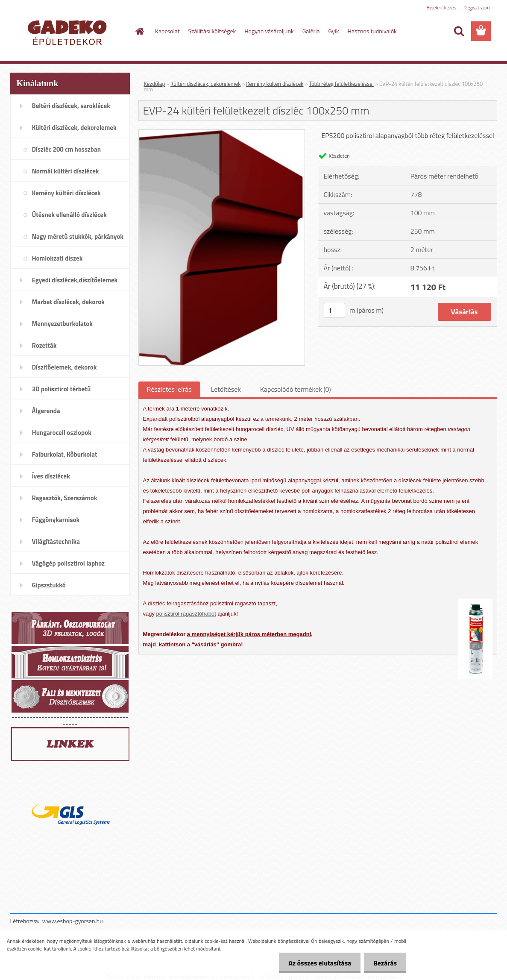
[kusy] (334, 310)
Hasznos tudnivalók (372, 31)
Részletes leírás (169, 389)
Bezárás (384, 963)
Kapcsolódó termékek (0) (296, 389)
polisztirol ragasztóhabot (186, 614)
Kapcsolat (167, 31)
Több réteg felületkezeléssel (341, 84)
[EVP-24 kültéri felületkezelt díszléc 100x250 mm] (222, 133)
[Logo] (69, 32)
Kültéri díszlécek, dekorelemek (205, 84)
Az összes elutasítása (316, 963)
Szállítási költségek (212, 31)
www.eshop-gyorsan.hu (73, 921)
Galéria (311, 31)
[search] (459, 31)
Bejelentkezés (442, 7)
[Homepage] (139, 31)
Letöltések (226, 389)
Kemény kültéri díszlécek (275, 84)
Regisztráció (476, 7)
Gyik (334, 31)
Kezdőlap (155, 84)
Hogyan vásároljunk (269, 31)
